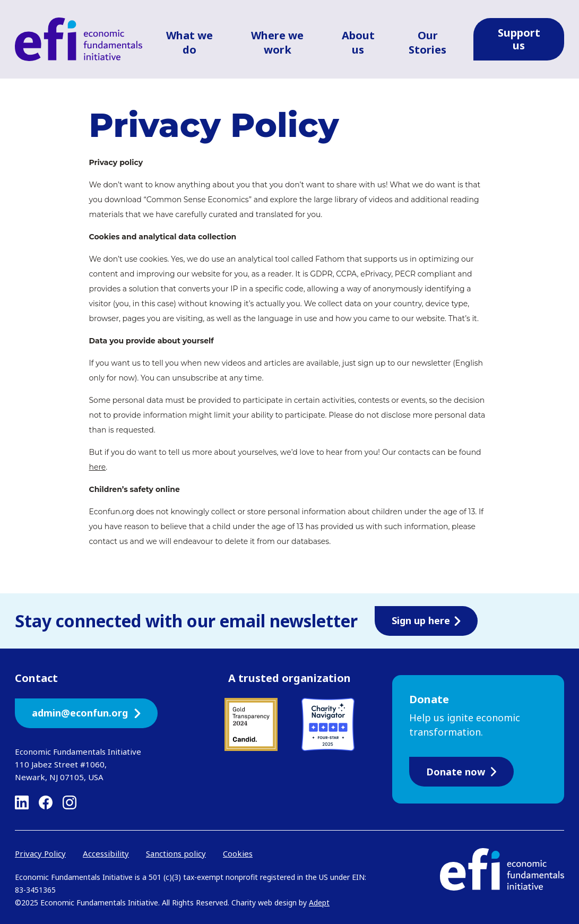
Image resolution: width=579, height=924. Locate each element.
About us (358, 42)
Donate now (461, 772)
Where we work (277, 42)
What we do (189, 42)
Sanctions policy (176, 853)
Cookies (238, 853)
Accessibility (106, 853)
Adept (319, 903)
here (98, 467)
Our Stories (427, 42)
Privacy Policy (40, 853)
